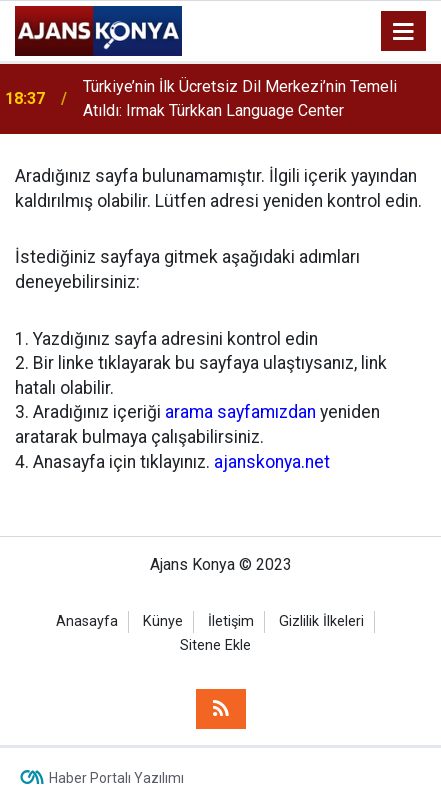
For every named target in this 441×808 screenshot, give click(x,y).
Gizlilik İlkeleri (321, 621)
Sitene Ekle (215, 645)
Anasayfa (87, 621)
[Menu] (404, 32)
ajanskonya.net (272, 462)
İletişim (231, 621)
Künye (163, 621)
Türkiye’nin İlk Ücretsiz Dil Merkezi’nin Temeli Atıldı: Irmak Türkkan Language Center (240, 98)
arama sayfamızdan (240, 412)
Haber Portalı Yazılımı (116, 778)
